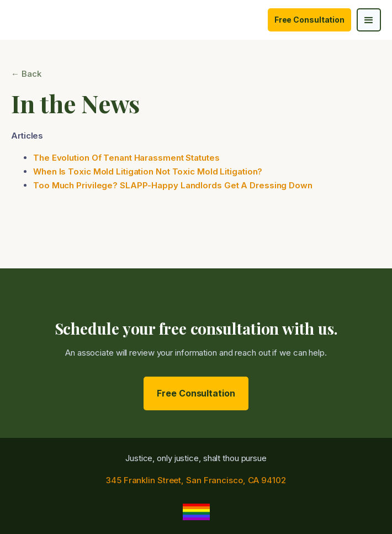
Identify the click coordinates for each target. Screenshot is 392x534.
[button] (369, 20)
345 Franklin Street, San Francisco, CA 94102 (196, 480)
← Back (26, 74)
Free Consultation (309, 20)
